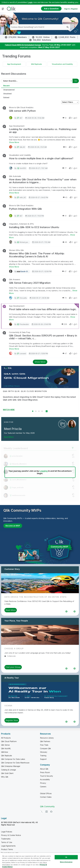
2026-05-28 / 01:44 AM (35, 118)
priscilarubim (24, 324)
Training (43, 756)
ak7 (21, 118)
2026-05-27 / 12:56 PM (38, 353)
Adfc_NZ (23, 197)
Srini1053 (23, 168)
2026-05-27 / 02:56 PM (42, 271)
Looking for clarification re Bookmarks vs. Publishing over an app (43, 131)
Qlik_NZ (22, 147)
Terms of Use (7, 842)
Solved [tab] (6, 97)
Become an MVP (13, 526)
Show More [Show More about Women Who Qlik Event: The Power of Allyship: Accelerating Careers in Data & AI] (14, 267)
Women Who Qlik (16, 250)
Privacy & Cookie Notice (11, 835)
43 (65, 197)
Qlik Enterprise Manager (11, 766)
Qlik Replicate (36, 64)
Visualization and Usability (62, 64)
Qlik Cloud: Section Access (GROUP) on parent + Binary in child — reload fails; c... (43, 337)
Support (43, 759)
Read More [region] (11, 610)
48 (65, 242)
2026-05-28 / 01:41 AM (37, 147)
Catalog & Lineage (9, 770)
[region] (40, 860)
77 (64, 168)
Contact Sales (46, 797)
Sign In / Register (71, 9)
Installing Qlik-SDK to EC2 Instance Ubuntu (34, 227)
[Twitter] (42, 812)
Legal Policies (7, 832)
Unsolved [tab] (7, 94)
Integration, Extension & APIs (21, 224)
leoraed (23, 354)
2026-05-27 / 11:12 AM (41, 242)
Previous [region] (66, 611)
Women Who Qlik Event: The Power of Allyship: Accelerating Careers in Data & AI (37, 255)
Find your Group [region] (13, 667)
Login (30, 2)
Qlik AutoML (6, 748)
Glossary (44, 752)
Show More (40, 362)
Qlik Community (47, 806)
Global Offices (46, 793)
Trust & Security (47, 776)
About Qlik (44, 769)
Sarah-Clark (25, 271)
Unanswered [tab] (9, 90)
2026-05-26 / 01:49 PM (41, 324)
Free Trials (44, 745)
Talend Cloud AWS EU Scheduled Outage (23, 45)
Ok (66, 857)
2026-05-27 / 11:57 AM (38, 168)
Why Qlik (5, 777)
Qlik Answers (15, 279)
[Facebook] (51, 812)
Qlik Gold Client (7, 773)
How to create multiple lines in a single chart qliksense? (41, 158)
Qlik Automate (15, 176)
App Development (14, 64)
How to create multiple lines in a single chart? (29, 163)
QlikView (5, 752)
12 (64, 118)
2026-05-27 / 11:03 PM (34, 216)
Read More (9, 437)
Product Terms (7, 849)
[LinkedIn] (47, 812)
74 (64, 298)
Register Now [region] (12, 720)
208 (64, 324)
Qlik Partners (45, 741)
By (18, 118)
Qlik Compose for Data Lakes (13, 759)
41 (64, 216)
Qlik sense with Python (22, 111)
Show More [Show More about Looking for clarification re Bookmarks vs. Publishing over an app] (14, 142)
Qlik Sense (5, 745)
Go (76, 81)
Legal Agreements (8, 846)
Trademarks (6, 839)
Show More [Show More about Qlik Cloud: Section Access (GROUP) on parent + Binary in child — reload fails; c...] (14, 349)
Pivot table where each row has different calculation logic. (43, 309)
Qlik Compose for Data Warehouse (15, 763)
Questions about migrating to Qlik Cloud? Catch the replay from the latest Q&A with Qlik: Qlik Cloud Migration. (39, 398)
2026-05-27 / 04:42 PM (38, 197)
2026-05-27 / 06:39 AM (39, 298)
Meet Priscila (13, 429)
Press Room (45, 772)
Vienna (8, 706)
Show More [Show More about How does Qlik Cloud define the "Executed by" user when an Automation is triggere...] (14, 193)
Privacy (43, 783)
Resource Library (47, 738)
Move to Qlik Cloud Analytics (21, 107)
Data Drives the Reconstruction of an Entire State (36, 597)
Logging (44, 471)
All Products (6, 738)
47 (64, 271)
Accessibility (45, 779)
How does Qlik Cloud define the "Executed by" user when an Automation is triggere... (43, 181)
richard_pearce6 (26, 242)
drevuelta (23, 298)
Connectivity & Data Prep (20, 332)
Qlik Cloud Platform (9, 741)
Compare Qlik (45, 748)
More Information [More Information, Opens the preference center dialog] (66, 862)
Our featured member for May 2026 (19, 433)
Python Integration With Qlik (25, 209)
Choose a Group (14, 649)
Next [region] (75, 611)
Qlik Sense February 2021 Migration (30, 283)
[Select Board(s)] (38, 81)
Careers (43, 787)
